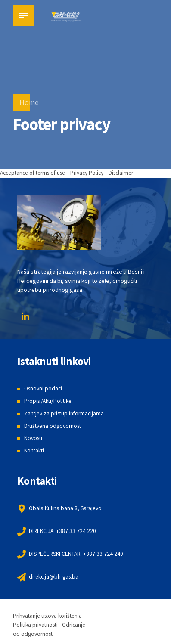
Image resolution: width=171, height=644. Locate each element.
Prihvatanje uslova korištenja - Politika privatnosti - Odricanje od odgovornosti (52, 624)
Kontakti (35, 450)
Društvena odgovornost (55, 425)
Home (29, 102)
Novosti (34, 438)
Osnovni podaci (44, 388)
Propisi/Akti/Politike (50, 401)
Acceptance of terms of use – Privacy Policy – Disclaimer (73, 173)
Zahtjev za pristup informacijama (66, 413)
